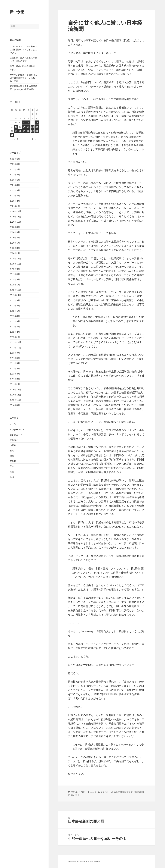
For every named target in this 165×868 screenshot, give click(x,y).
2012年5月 (15, 316)
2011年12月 (15, 342)
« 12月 (16, 139)
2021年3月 (15, 196)
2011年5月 (15, 363)
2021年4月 (15, 190)
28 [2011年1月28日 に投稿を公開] (28, 131)
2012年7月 (15, 306)
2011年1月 (15, 384)
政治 (12, 450)
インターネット (17, 430)
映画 (12, 456)
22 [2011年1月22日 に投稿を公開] (33, 127)
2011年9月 (15, 353)
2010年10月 (15, 400)
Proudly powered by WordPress (84, 861)
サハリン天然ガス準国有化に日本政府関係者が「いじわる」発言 (23, 78)
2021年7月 (15, 175)
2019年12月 (15, 258)
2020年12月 (15, 211)
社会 (12, 471)
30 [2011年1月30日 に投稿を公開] (37, 131)
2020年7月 (15, 237)
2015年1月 (15, 285)
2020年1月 (15, 253)
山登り (13, 445)
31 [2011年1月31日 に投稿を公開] (12, 135)
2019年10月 (15, 264)
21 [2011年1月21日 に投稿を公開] (28, 127)
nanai (93, 792)
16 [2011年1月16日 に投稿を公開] (37, 123)
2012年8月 (15, 300)
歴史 (12, 466)
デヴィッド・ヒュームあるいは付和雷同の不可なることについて (23, 49)
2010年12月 (15, 389)
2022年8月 (15, 164)
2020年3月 (15, 248)
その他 (13, 424)
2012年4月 (15, 321)
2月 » (33, 139)
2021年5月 (15, 185)
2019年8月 (15, 274)
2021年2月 (15, 201)
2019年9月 (15, 269)
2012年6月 (15, 311)
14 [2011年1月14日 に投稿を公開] (28, 123)
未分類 (13, 461)
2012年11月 (15, 295)
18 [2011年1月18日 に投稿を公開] (16, 127)
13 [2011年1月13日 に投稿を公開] (24, 123)
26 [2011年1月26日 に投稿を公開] (20, 131)
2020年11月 (15, 217)
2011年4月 (15, 368)
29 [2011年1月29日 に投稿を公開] (33, 131)
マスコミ (14, 440)
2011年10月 (15, 347)
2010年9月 (15, 405)
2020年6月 (15, 243)
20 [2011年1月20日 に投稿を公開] (24, 127)
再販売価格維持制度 (123, 792)
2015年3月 (15, 279)
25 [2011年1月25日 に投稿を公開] (16, 131)
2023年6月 (15, 159)
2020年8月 (15, 232)
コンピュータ (16, 435)
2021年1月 (15, 206)
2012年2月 (15, 332)
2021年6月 (15, 180)
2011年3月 (15, 374)
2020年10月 (15, 222)
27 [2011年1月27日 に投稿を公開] (24, 131)
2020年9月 (15, 227)
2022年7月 (15, 169)
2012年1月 (15, 337)
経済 (12, 477)
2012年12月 (15, 290)
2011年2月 (15, 379)
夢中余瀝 (17, 12)
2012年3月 (15, 327)
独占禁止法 (76, 795)
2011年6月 (15, 358)
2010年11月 (15, 395)
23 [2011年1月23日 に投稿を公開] (37, 127)
